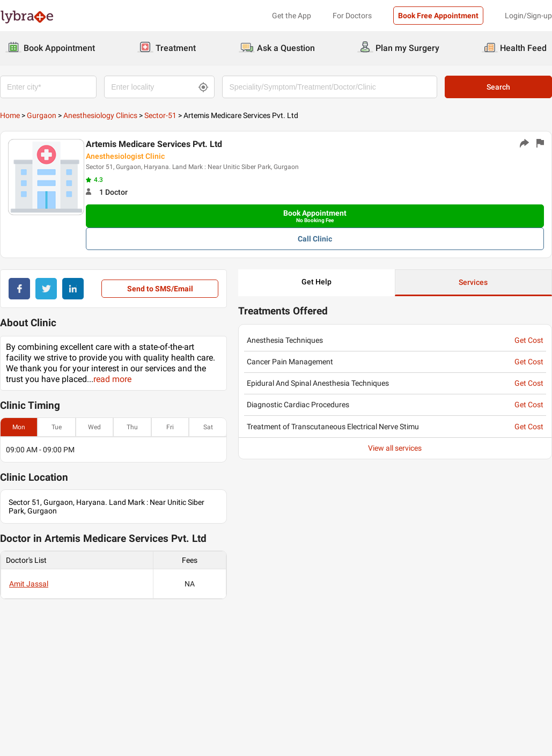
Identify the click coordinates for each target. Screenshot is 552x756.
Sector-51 (160, 115)
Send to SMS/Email (160, 289)
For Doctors (352, 16)
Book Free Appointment (438, 16)
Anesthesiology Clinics (100, 115)
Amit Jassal (29, 584)
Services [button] (473, 282)
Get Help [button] (317, 282)
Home (10, 115)
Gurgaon (42, 115)
